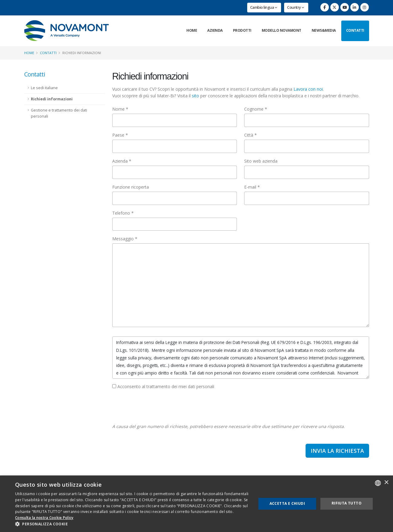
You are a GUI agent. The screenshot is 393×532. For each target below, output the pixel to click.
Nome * (120, 109)
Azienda (215, 30)
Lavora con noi (308, 89)
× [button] (386, 483)
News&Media (324, 30)
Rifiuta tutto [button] (347, 503)
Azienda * (122, 161)
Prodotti (242, 30)
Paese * (120, 135)
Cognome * (256, 109)
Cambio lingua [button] (264, 7)
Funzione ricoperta (131, 187)
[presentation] (158, 407)
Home (192, 30)
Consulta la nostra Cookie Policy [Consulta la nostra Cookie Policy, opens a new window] (44, 518)
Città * (251, 135)
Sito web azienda (261, 161)
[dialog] (196, 504)
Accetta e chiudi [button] (287, 503)
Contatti (355, 30)
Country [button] (296, 7)
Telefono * (123, 213)
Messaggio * (125, 239)
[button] (132, 524)
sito (195, 96)
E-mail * (252, 187)
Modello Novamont (282, 30)
